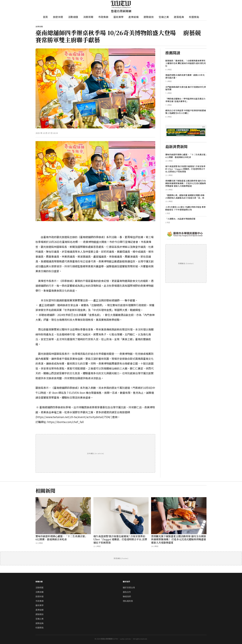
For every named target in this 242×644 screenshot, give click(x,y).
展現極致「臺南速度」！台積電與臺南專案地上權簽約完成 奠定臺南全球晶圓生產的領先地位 (186, 63)
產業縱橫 (134, 17)
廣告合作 (127, 592)
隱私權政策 (128, 601)
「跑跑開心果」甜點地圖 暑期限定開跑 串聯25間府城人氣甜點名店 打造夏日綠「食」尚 (185, 197)
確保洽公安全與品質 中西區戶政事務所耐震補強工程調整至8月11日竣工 (186, 112)
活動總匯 (73, 17)
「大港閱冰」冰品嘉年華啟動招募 (180, 219)
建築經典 (179, 17)
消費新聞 (88, 17)
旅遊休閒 (58, 17)
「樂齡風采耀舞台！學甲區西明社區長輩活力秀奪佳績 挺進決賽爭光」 (185, 100)
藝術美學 (119, 17)
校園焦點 (194, 17)
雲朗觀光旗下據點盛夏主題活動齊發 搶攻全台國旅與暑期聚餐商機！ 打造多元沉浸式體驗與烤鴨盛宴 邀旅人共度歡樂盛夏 (186, 183)
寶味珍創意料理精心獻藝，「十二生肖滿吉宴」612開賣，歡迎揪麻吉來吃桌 (186, 156)
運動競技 (149, 17)
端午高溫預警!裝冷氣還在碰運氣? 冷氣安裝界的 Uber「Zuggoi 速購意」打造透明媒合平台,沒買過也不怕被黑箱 (185, 169)
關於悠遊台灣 (129, 587)
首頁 (45, 17)
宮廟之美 (164, 17)
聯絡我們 (127, 596)
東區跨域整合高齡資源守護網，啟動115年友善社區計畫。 (185, 76)
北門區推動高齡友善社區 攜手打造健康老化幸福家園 (186, 88)
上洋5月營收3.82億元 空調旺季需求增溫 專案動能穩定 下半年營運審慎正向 (185, 208)
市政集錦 (103, 17)
